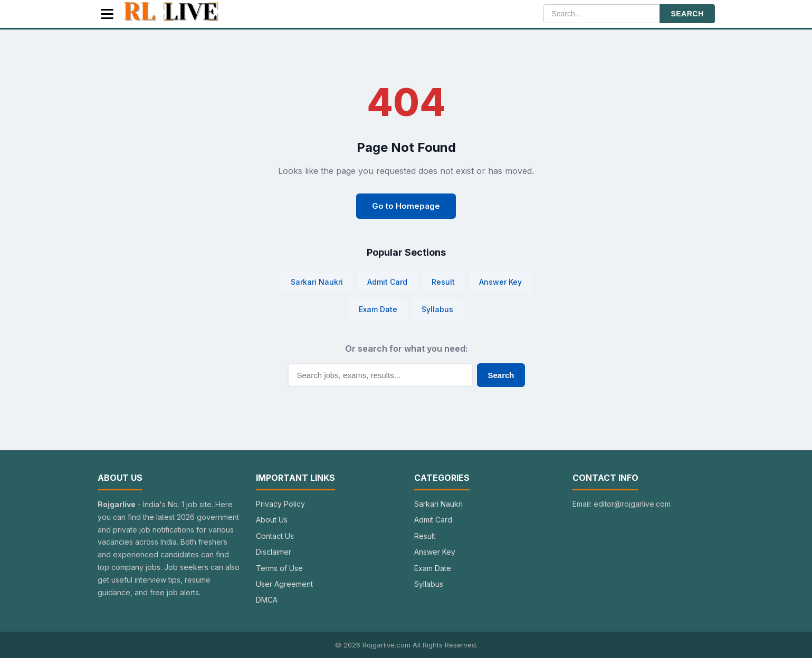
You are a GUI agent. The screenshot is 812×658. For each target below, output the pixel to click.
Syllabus (437, 309)
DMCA (267, 600)
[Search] (601, 14)
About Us (272, 520)
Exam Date (378, 309)
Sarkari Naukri (317, 282)
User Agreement (284, 584)
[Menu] (107, 14)
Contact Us (275, 536)
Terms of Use (279, 568)
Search (501, 375)
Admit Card (387, 282)
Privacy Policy (280, 504)
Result (443, 282)
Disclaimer (274, 552)
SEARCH (687, 14)
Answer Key (500, 282)
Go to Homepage (406, 206)
